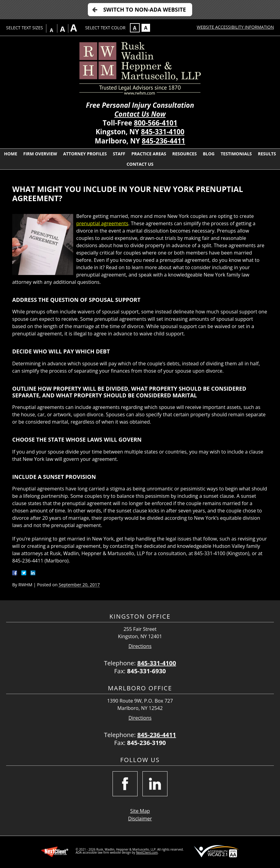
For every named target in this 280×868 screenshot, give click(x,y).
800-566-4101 (156, 123)
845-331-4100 (163, 132)
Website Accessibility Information (235, 27)
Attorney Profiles (85, 154)
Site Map (140, 811)
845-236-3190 (147, 743)
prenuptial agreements (102, 223)
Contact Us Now (140, 114)
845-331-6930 (147, 671)
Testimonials (236, 154)
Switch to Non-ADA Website (144, 9)
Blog (209, 154)
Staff (119, 154)
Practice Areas (149, 154)
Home (11, 154)
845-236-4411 (163, 141)
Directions (140, 646)
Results (267, 154)
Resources (185, 154)
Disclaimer (140, 819)
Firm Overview (40, 154)
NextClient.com (147, 852)
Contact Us (140, 164)
